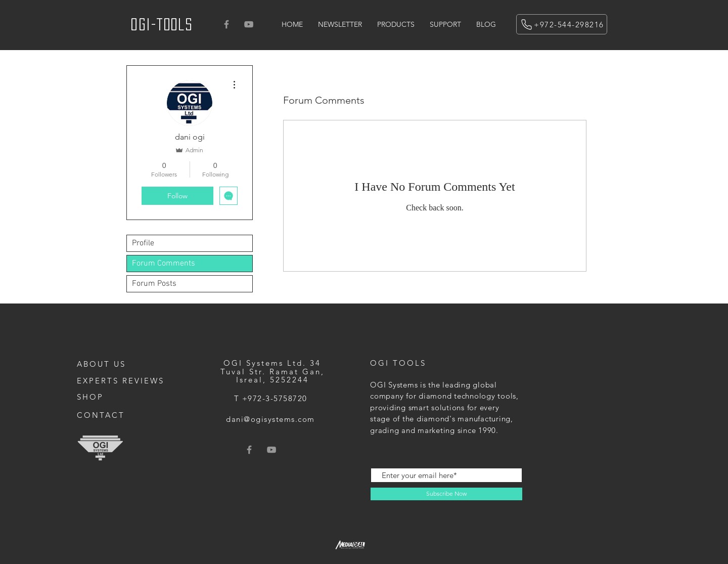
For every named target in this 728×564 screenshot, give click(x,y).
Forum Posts (154, 284)
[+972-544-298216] (562, 24)
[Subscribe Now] (446, 494)
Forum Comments (164, 264)
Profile (143, 243)
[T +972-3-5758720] (271, 398)
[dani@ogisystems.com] (271, 419)
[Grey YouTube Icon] (249, 24)
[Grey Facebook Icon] (226, 24)
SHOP (90, 397)
